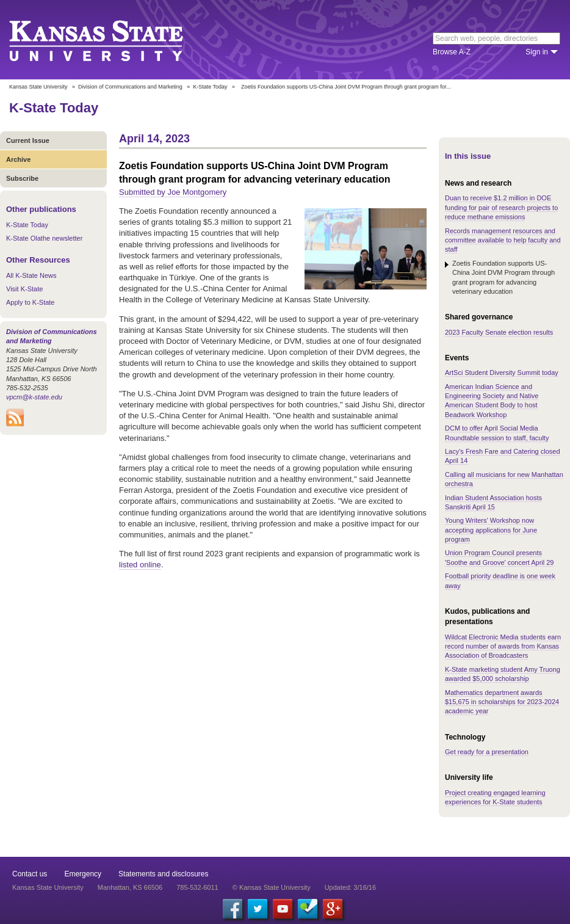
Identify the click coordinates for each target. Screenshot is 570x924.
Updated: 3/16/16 (350, 887)
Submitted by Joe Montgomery (173, 192)
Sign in (537, 52)
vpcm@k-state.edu (34, 397)
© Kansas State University (272, 887)
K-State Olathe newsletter (44, 238)
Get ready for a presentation (487, 752)
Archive (18, 159)
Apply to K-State (31, 302)
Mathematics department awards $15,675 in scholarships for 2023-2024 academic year (502, 702)
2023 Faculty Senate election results (499, 332)
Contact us (30, 874)
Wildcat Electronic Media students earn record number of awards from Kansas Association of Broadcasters (503, 646)
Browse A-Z (452, 52)
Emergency (83, 874)
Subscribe (22, 178)
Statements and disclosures (163, 874)
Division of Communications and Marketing (130, 87)
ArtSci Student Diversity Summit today (502, 373)
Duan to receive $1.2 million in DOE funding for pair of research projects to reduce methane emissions (501, 207)
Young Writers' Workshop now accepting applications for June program (491, 530)
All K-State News (31, 275)
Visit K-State (24, 289)
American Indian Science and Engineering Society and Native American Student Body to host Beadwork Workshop (492, 401)
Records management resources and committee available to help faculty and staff (503, 240)
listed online (140, 565)
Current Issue (28, 140)
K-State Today (210, 87)
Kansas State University (111, 40)
